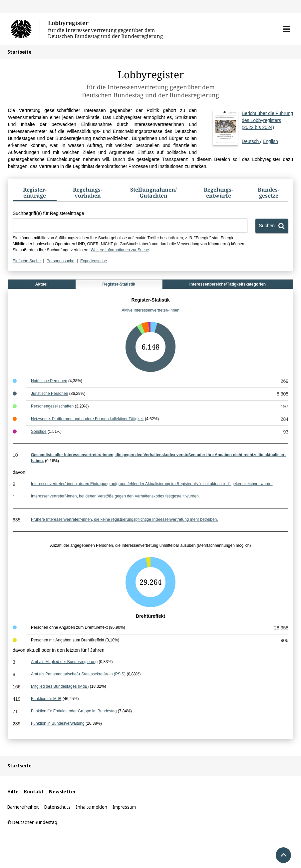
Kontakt (34, 792)
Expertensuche (94, 261)
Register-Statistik (119, 284)
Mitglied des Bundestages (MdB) (60, 686)
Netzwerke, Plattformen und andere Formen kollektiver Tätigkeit (87, 419)
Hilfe (13, 792)
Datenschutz (57, 807)
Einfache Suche (27, 261)
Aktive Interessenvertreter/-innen (150, 310)
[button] (287, 29)
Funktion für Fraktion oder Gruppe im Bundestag (74, 711)
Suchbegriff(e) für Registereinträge (48, 213)
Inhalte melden (92, 807)
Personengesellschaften (52, 406)
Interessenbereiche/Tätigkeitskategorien (228, 284)
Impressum (124, 807)
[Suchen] (272, 226)
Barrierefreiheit (23, 807)
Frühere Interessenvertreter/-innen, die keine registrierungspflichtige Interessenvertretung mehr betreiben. (125, 519)
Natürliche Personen (49, 381)
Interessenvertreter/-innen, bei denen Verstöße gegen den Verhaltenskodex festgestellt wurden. (115, 496)
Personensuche (60, 261)
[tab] (35, 194)
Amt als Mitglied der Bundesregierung (64, 662)
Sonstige (39, 432)
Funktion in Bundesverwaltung (58, 723)
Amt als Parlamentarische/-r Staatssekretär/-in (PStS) (78, 674)
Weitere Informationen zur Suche (120, 250)
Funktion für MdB (46, 699)
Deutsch (267, 127)
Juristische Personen (49, 394)
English (270, 141)
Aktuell (42, 284)
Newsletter (62, 792)
